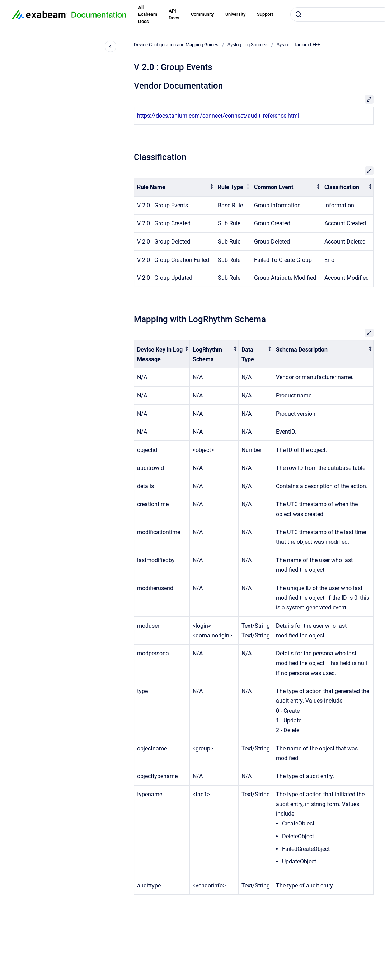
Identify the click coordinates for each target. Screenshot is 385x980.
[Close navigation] (111, 46)
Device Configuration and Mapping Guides (176, 45)
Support (265, 14)
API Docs (174, 15)
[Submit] (299, 14)
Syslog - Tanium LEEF (298, 45)
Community (202, 14)
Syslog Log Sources (248, 45)
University (235, 14)
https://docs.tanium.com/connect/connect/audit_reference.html (218, 116)
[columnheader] (175, 187)
